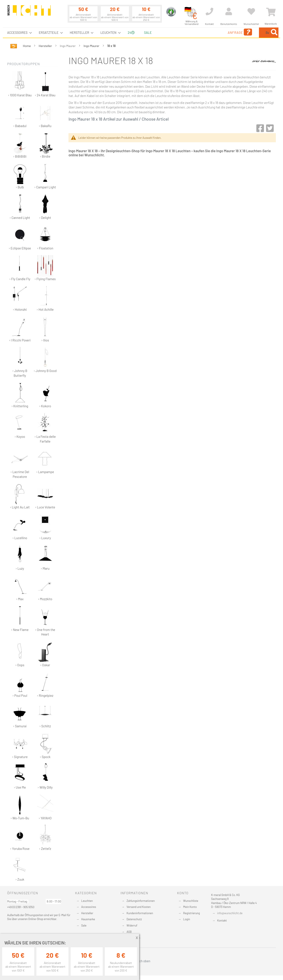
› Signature (20, 746)
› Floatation (45, 237)
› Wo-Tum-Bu (20, 807)
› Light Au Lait (20, 496)
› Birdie (45, 145)
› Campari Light (45, 176)
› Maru (45, 557)
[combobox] (247, 33)
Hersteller (46, 46)
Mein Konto (190, 907)
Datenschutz (134, 919)
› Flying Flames (45, 268)
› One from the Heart (45, 621)
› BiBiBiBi (20, 145)
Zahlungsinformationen (141, 901)
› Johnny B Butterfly (20, 362)
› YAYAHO (45, 807)
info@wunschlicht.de (230, 913)
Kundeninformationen (140, 913)
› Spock (45, 746)
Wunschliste (191, 901)
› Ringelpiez (45, 685)
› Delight (45, 207)
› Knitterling (20, 395)
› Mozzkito (45, 588)
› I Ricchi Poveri (20, 329)
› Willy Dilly (45, 776)
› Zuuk (20, 868)
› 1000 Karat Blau (20, 84)
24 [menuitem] (131, 32)
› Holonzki (20, 298)
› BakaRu (45, 115)
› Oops (20, 654)
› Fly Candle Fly (20, 268)
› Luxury (45, 527)
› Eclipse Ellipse (20, 237)
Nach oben (141, 961)
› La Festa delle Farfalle (45, 428)
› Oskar (45, 654)
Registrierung (191, 913)
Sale (84, 925)
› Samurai (20, 715)
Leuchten (87, 901)
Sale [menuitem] (148, 32)
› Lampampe (45, 461)
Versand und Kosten (139, 907)
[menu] (141, 33)
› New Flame (20, 619)
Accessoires (89, 907)
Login (187, 919)
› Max (20, 588)
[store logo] (29, 12)
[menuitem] (18, 33)
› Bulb (20, 176)
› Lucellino (20, 527)
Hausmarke (88, 919)
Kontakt (222, 920)
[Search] (274, 33)
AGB (129, 932)
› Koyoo (20, 426)
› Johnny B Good (45, 360)
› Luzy (20, 557)
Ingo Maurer (92, 46)
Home (27, 46)
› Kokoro (45, 395)
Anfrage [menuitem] (205, 32)
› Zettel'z (45, 838)
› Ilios (45, 329)
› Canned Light (20, 207)
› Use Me (20, 776)
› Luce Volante (45, 496)
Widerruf (132, 925)
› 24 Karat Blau (45, 84)
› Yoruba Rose (20, 838)
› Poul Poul (20, 685)
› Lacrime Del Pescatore (20, 463)
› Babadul (20, 115)
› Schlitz (45, 715)
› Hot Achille (45, 298)
